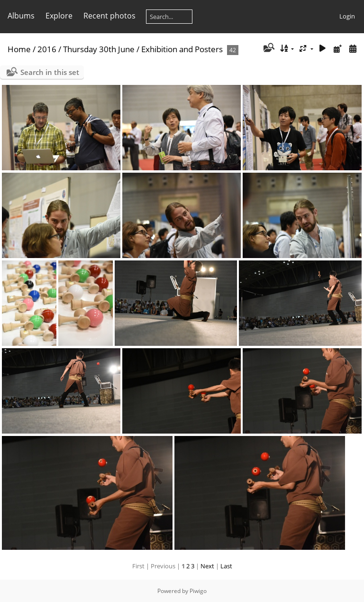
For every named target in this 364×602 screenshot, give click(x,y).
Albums (21, 16)
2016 (47, 49)
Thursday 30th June (99, 49)
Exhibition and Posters (182, 49)
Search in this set (50, 72)
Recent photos (109, 16)
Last (226, 566)
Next (207, 566)
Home (19, 49)
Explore (59, 16)
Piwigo (198, 591)
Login (347, 16)
